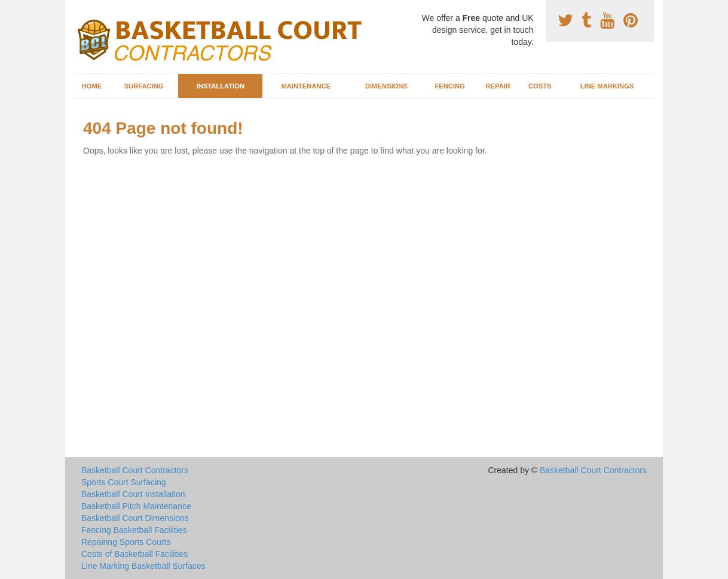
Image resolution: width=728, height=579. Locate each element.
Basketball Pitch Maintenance (136, 506)
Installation (221, 86)
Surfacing (144, 86)
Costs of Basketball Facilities (134, 554)
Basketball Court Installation (133, 494)
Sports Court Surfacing (124, 482)
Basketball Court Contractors (135, 470)
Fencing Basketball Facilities (134, 530)
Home (92, 86)
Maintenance (306, 86)
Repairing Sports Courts (126, 542)
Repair (498, 86)
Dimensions (386, 86)
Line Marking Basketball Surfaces (143, 566)
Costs (540, 86)
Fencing (449, 86)
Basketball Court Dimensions (135, 518)
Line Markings (607, 86)
